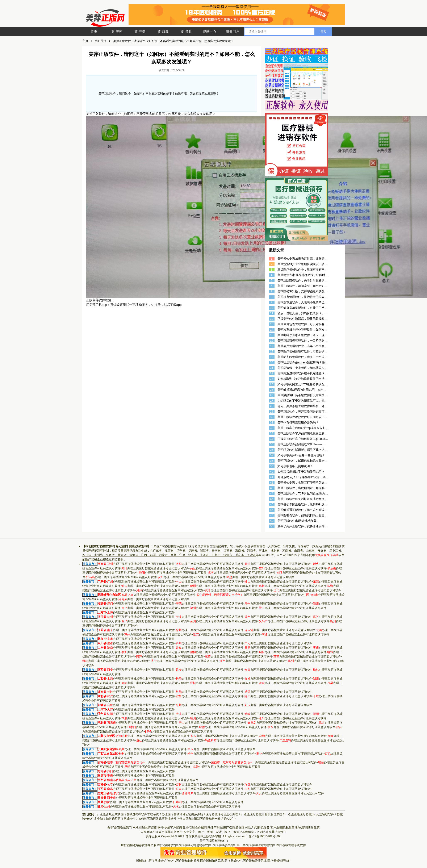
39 (272, 466)
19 (272, 357)
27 (272, 401)
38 (272, 461)
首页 (94, 32)
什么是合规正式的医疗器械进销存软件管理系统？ (129, 814)
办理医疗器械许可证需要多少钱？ (184, 814)
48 (272, 515)
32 (272, 428)
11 (272, 313)
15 (272, 335)
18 (272, 351)
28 (272, 406)
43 (272, 488)
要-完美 (140, 32)
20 (272, 362)
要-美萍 (117, 32)
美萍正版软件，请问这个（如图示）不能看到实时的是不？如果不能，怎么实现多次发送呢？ (173, 41)
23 (272, 379)
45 (272, 499)
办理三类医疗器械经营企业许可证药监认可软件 (141, 564)
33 (272, 433)
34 (272, 439)
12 (272, 319)
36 (272, 450)
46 (272, 504)
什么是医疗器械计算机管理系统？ (263, 814)
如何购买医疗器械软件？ (122, 819)
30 (272, 417)
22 (272, 373)
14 (272, 330)
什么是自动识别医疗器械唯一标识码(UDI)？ (208, 819)
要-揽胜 (186, 32)
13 (272, 324)
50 (272, 526)
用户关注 (101, 41)
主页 (85, 41)
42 (272, 483)
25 (272, 390)
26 (272, 395)
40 (272, 472)
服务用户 (233, 32)
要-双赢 (163, 32)
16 (272, 341)
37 (272, 455)
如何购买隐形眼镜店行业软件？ (159, 819)
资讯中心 (209, 32)
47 (272, 510)
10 (272, 308)
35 (272, 444)
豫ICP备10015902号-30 (264, 836)
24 (272, 384)
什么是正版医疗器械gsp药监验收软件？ (311, 814)
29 (272, 412)
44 (272, 493)
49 (272, 521)
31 (272, 422)
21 (272, 368)
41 (272, 477)
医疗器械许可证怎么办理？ (223, 814)
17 (272, 346)
